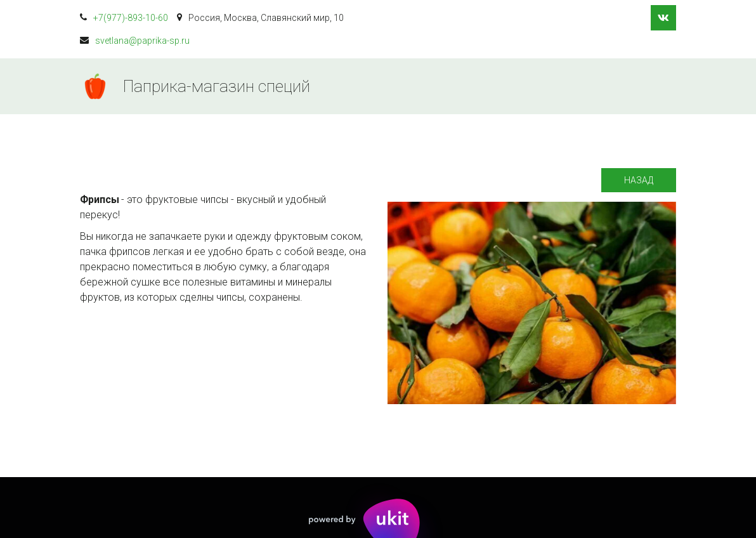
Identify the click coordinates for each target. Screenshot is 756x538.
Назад (639, 180)
